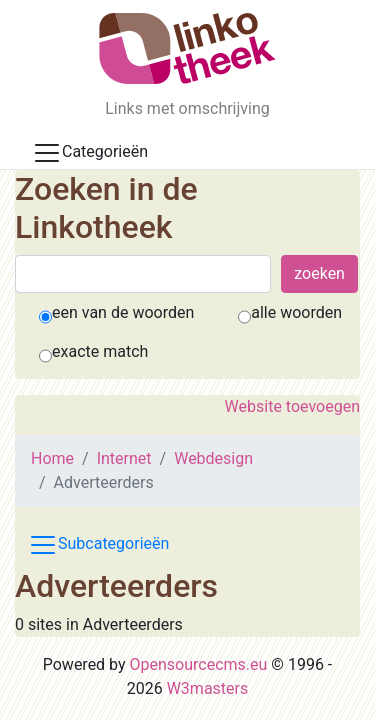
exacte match (100, 351)
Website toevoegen (292, 406)
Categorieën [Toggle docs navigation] (90, 153)
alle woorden (296, 312)
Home (52, 458)
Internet (124, 458)
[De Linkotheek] (187, 48)
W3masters (208, 688)
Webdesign (213, 458)
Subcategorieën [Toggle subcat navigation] (98, 545)
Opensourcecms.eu (199, 664)
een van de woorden (123, 312)
